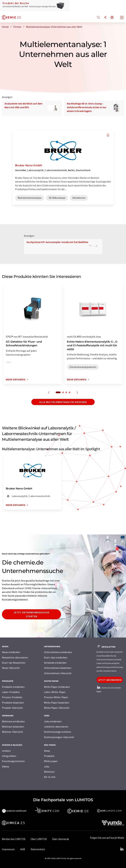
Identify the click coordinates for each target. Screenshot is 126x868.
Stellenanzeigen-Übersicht (59, 737)
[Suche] (98, 18)
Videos (6, 766)
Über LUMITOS (39, 839)
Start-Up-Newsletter (14, 663)
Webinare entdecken (13, 721)
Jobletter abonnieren (56, 727)
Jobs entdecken (53, 721)
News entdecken (11, 652)
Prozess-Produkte (12, 697)
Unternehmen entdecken (58, 652)
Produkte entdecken (13, 687)
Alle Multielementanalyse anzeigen (63, 402)
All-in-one (50, 777)
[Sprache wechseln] (112, 18)
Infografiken (9, 756)
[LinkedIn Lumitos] (122, 849)
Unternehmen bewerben (58, 668)
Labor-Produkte (11, 692)
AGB (23, 849)
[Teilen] (105, 18)
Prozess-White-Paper (56, 697)
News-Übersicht (11, 668)
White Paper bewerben (57, 703)
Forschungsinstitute (13, 761)
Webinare (49, 772)
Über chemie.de (60, 839)
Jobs (47, 766)
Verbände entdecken (55, 663)
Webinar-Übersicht (13, 732)
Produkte (49, 756)
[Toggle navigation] (122, 18)
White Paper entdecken (57, 687)
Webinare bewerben (13, 727)
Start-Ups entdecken (56, 657)
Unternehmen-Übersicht (58, 673)
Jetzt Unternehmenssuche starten (32, 614)
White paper (51, 761)
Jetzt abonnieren (110, 680)
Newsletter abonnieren (15, 657)
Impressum (8, 849)
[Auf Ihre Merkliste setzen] (108, 135)
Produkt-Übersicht (12, 708)
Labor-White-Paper (55, 692)
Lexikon (6, 751)
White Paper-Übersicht (57, 708)
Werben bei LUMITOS (14, 839)
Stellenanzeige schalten (58, 732)
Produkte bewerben (13, 703)
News (47, 751)
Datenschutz (38, 849)
